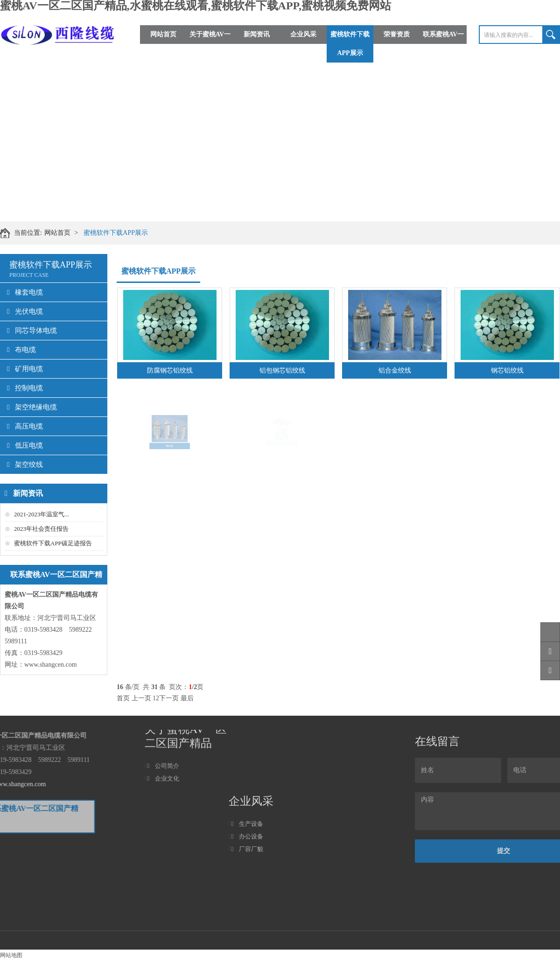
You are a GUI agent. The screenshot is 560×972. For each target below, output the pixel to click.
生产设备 (247, 924)
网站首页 (163, 34)
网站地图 (11, 955)
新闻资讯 (257, 34)
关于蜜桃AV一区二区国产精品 (210, 44)
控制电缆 (25, 388)
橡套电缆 (25, 292)
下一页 (169, 698)
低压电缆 (25, 445)
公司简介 (163, 745)
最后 (187, 698)
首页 (123, 698)
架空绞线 (25, 465)
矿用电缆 (25, 369)
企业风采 (303, 34)
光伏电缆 (25, 311)
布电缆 (21, 350)
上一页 (141, 698)
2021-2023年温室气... (42, 514)
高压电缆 (25, 426)
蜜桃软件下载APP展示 (350, 44)
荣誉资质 (397, 34)
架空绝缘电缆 (32, 407)
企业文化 (163, 758)
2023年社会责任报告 (41, 529)
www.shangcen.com (51, 665)
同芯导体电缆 (32, 331)
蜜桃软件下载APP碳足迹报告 (53, 543)
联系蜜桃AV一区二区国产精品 (443, 44)
